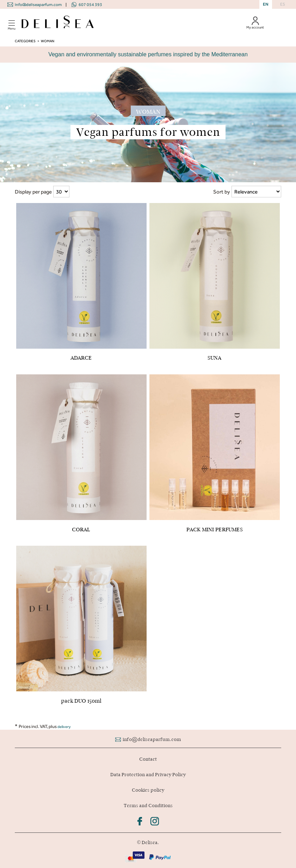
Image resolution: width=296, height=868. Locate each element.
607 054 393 (90, 5)
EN (266, 4)
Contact (148, 759)
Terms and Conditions (148, 806)
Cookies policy (148, 790)
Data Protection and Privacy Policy (148, 775)
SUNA (214, 358)
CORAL (81, 530)
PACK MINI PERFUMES (215, 530)
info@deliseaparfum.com (38, 5)
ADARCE (81, 358)
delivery (64, 727)
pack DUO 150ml (81, 701)
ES (283, 4)
